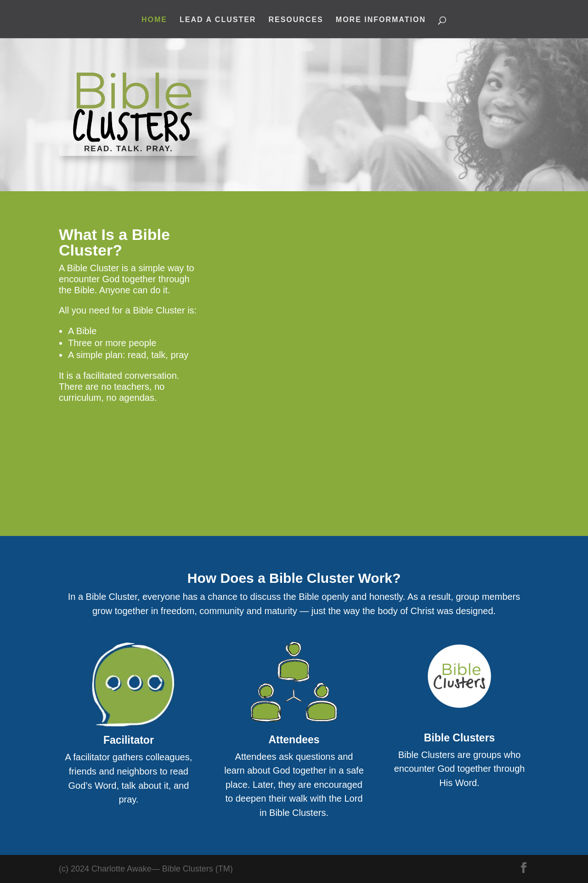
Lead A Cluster (218, 20)
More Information (381, 20)
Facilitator (129, 740)
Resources (296, 20)
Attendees (294, 740)
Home (154, 20)
